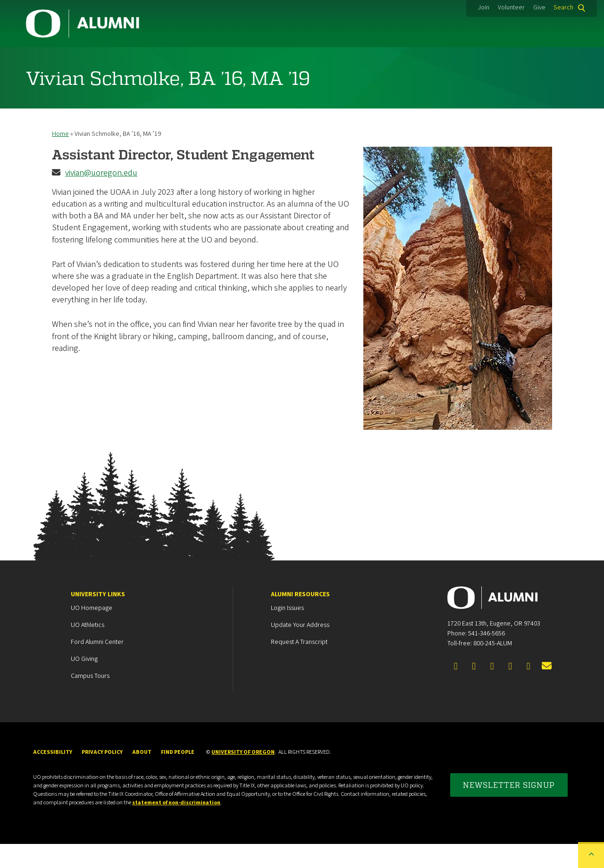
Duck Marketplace (338, 59)
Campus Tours (90, 700)
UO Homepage (92, 632)
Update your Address (300, 649)
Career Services (237, 59)
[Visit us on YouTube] (528, 691)
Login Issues (287, 632)
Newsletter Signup (509, 809)
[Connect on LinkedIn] (492, 691)
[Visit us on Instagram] (510, 691)
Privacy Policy (102, 776)
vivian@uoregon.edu (101, 197)
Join (484, 8)
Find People (178, 776)
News (489, 59)
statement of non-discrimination (176, 827)
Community (61, 59)
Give (539, 8)
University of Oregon (243, 776)
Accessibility (53, 776)
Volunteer (511, 8)
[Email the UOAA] (546, 691)
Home (60, 158)
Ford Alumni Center (97, 666)
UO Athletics (88, 649)
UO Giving (84, 683)
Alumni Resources (300, 618)
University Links (98, 618)
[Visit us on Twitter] (474, 691)
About (553, 59)
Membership (145, 59)
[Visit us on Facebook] (456, 691)
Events (424, 59)
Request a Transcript (299, 666)
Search (563, 8)
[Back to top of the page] (591, 855)
